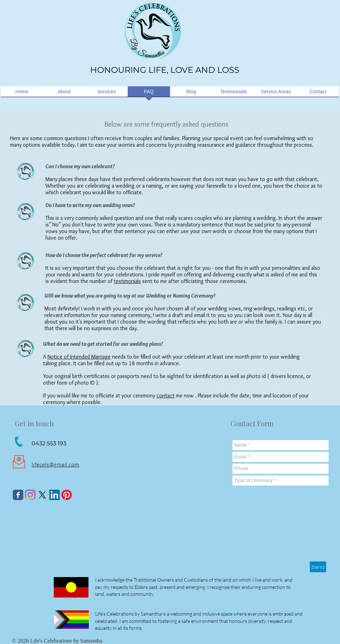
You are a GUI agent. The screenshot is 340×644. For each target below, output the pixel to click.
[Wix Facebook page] (18, 495)
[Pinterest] (67, 495)
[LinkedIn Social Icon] (54, 495)
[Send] (318, 567)
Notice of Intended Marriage (79, 357)
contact (165, 396)
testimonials (127, 281)
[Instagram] (30, 495)
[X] (42, 495)
